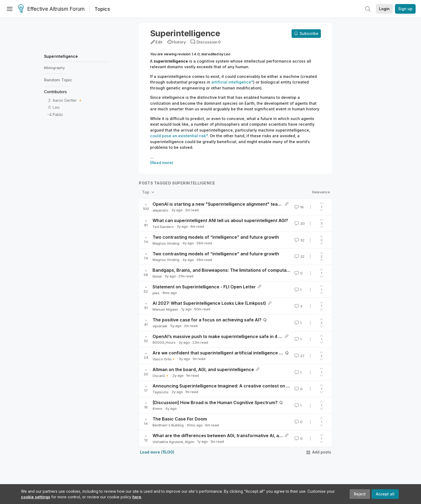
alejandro (160, 210)
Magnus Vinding (166, 243)
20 (299, 223)
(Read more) (162, 163)
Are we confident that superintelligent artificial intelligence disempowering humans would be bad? (257, 353)
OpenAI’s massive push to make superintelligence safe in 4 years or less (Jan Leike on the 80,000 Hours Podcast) (273, 336)
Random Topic (58, 80)
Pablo (58, 115)
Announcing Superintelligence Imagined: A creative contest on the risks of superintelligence (250, 386)
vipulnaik (160, 326)
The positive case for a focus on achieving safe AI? (207, 320)
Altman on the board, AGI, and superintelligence (203, 369)
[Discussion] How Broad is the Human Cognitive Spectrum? (215, 403)
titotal (157, 276)
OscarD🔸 (161, 376)
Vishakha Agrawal (168, 442)
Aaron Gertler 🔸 (68, 100)
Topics (102, 9)
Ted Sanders (163, 227)
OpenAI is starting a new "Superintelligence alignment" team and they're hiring (236, 204)
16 (299, 207)
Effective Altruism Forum (51, 9)
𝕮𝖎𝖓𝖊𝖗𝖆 (157, 408)
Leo (56, 107)
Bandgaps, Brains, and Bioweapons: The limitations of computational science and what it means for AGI (262, 270)
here (137, 497)
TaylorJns (161, 392)
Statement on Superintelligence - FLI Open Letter (204, 287)
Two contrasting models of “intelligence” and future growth (216, 237)
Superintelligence (61, 56)
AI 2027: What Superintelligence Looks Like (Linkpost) (209, 303)
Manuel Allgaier (165, 309)
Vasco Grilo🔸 (164, 359)
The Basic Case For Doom (180, 419)
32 (299, 240)
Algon (190, 442)
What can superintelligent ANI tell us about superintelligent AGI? (220, 220)
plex (156, 293)
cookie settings (36, 497)
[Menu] (10, 9)
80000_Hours (164, 342)
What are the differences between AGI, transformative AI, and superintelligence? (239, 436)
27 (299, 356)
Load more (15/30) (157, 452)
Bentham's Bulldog (168, 425)
